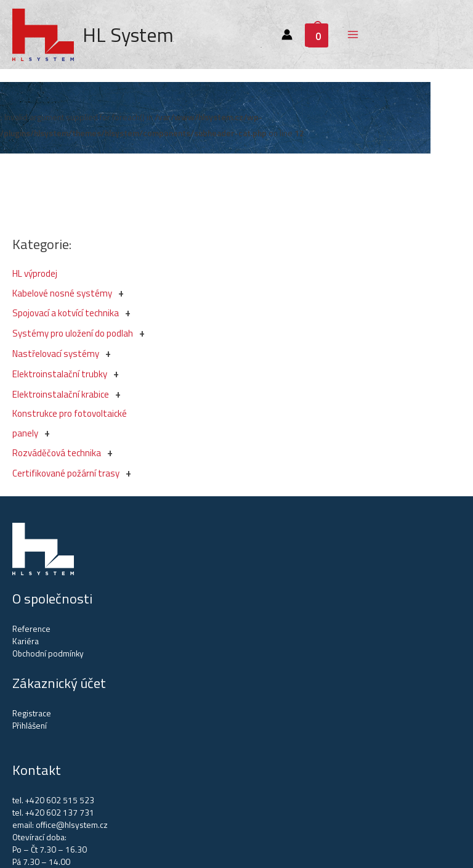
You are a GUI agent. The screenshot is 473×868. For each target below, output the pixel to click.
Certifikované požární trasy (66, 473)
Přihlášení (30, 726)
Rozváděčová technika (57, 453)
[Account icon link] (287, 35)
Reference (31, 629)
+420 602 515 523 (60, 800)
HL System (128, 35)
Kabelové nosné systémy (62, 293)
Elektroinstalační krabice (61, 394)
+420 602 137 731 (60, 813)
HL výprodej (35, 273)
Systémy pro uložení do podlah (73, 333)
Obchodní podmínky (48, 653)
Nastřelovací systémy (56, 354)
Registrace (32, 713)
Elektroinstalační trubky (60, 374)
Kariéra (26, 641)
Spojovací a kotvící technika (66, 313)
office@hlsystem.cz (72, 825)
